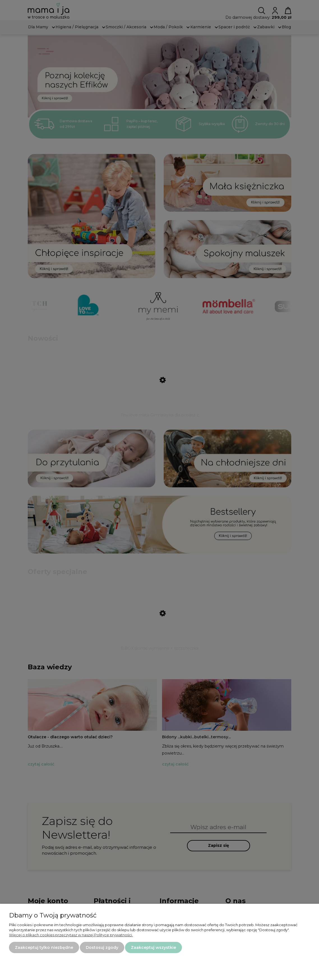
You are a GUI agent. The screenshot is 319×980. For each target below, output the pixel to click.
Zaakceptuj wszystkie (153, 947)
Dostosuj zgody (102, 947)
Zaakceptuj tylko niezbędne (44, 947)
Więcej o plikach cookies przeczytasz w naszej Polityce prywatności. (71, 935)
